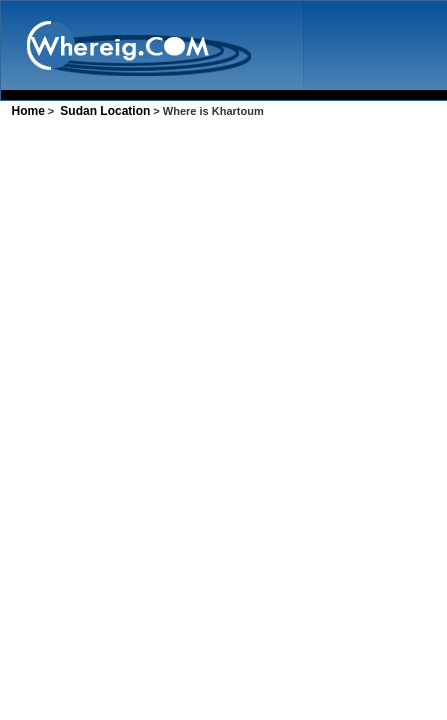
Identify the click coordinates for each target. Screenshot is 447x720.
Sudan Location (105, 111)
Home (27, 111)
